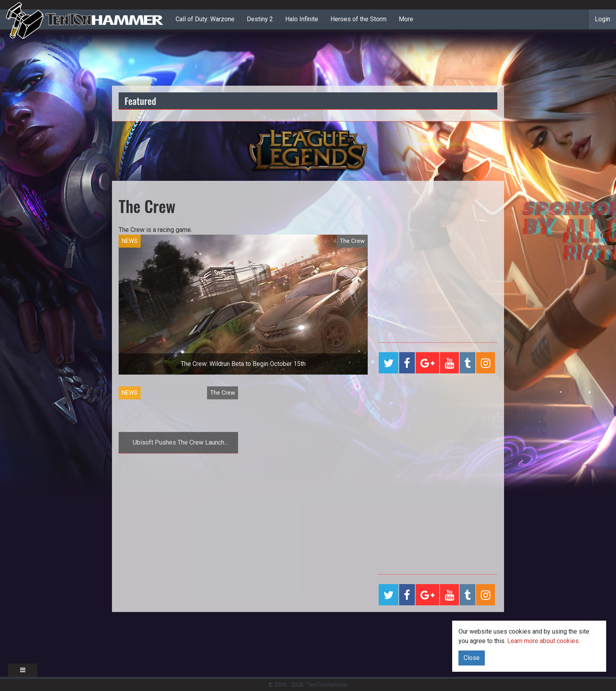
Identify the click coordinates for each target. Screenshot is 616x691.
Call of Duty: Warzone (205, 19)
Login (602, 19)
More (406, 19)
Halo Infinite (302, 19)
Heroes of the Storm (358, 19)
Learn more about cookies (543, 641)
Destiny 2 (260, 19)
